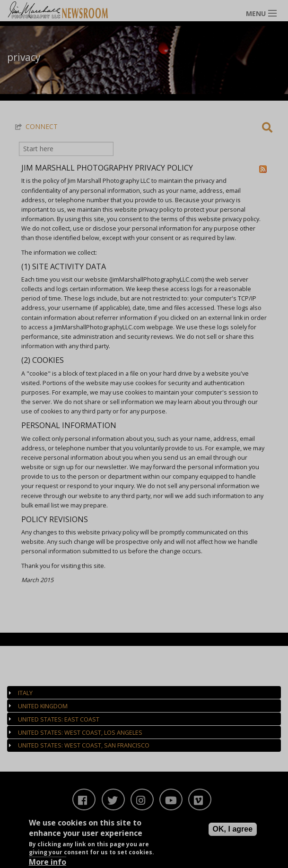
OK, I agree (233, 830)
